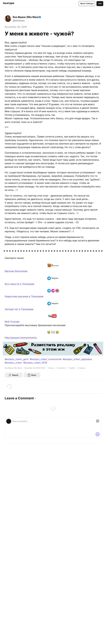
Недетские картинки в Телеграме (24, 296)
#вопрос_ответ (13, 363)
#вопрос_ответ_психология (46, 359)
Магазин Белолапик (16, 271)
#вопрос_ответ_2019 (35, 363)
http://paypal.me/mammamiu (21, 338)
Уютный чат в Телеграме (19, 309)
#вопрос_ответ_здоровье (77, 359)
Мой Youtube (12, 322)
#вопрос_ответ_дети (17, 359)
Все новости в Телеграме (19, 284)
